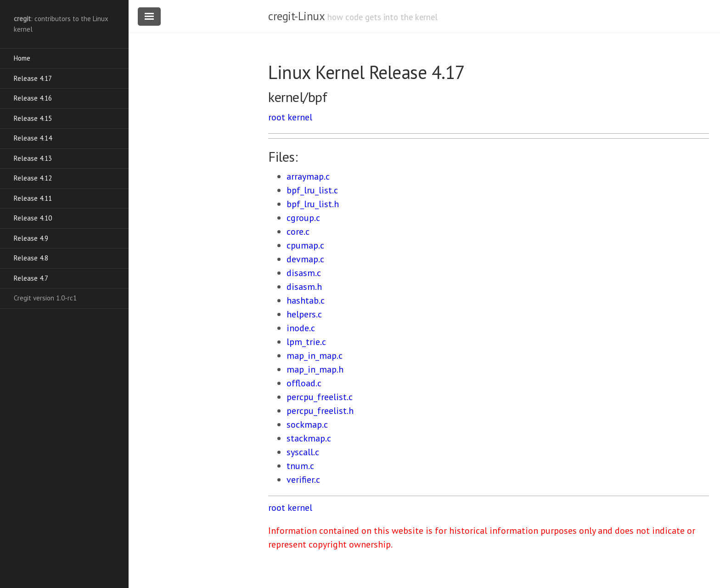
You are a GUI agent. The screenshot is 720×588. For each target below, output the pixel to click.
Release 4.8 (31, 258)
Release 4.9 (31, 238)
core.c (298, 232)
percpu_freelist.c (320, 397)
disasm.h (304, 287)
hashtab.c (306, 300)
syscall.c (303, 452)
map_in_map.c (315, 356)
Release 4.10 (33, 218)
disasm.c (304, 273)
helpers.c (304, 314)
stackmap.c (309, 438)
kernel (300, 117)
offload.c (304, 383)
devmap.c (305, 259)
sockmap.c (307, 424)
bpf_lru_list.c (312, 190)
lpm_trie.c (306, 342)
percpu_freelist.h (320, 411)
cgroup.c (303, 218)
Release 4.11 (33, 198)
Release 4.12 (33, 178)
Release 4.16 (33, 98)
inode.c (301, 328)
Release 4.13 (33, 158)
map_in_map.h (315, 369)
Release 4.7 (31, 278)
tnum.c (300, 466)
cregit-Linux (296, 16)
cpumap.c (305, 245)
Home (22, 58)
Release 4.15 (33, 118)
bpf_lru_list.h (313, 204)
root (277, 117)
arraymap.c (308, 176)
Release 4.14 (33, 138)
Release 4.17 (33, 78)
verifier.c (303, 480)
